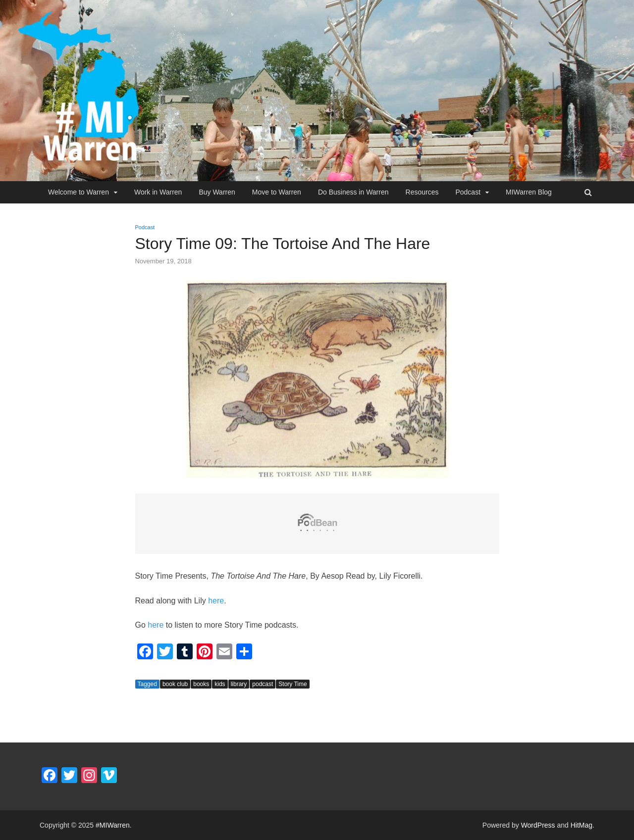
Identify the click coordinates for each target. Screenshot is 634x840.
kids (220, 684)
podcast (263, 684)
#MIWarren (113, 825)
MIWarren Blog (529, 192)
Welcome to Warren (79, 192)
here (216, 601)
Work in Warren (158, 192)
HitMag (581, 825)
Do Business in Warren (353, 192)
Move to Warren (277, 192)
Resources (422, 192)
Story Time (292, 684)
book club (175, 684)
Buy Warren (217, 192)
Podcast (468, 192)
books (201, 684)
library (239, 684)
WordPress (538, 825)
